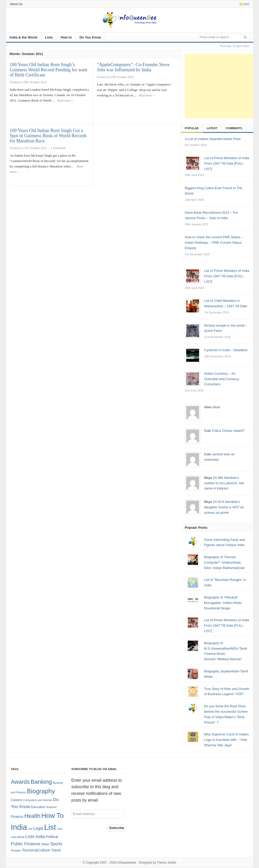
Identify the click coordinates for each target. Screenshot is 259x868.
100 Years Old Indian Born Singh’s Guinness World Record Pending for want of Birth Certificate (49, 70)
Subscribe (117, 828)
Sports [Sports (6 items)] (56, 844)
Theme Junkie (167, 863)
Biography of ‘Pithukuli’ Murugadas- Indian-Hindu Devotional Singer (223, 603)
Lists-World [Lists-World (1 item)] (18, 837)
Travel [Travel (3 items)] (56, 850)
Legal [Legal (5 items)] (38, 828)
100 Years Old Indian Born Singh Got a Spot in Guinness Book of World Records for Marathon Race (48, 136)
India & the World (24, 37)
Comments (234, 128)
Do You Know (90, 37)
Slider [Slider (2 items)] (45, 844)
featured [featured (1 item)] (52, 807)
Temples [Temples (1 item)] (16, 850)
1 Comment (58, 148)
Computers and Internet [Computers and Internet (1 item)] (38, 800)
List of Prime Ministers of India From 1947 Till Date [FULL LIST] (226, 625)
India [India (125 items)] (19, 827)
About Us (16, 4)
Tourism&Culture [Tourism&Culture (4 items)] (36, 850)
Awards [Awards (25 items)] (20, 782)
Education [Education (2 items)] (38, 807)
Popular (192, 128)
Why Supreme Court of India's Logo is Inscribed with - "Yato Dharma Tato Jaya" (226, 740)
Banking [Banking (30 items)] (41, 782)
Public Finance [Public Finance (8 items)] (26, 844)
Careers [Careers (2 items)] (17, 800)
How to (66, 37)
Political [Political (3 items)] (52, 837)
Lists (49, 37)
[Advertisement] (222, 86)
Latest (212, 128)
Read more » (65, 101)
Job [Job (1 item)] (30, 829)
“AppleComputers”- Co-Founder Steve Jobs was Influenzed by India (133, 67)
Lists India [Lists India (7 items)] (35, 837)
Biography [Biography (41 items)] (41, 791)
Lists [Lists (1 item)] (60, 829)
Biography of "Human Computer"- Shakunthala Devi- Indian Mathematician (224, 562)
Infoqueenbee (127, 863)
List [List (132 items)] (50, 827)
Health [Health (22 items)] (32, 816)
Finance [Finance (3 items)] (17, 817)
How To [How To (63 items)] (53, 816)
